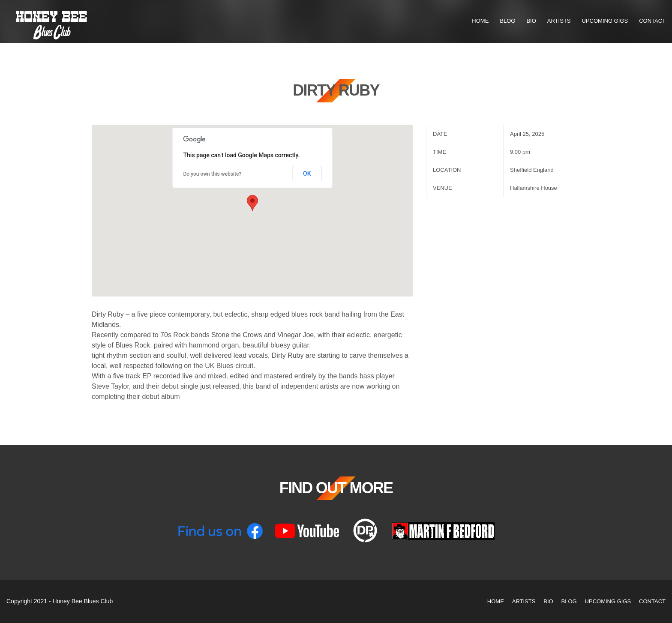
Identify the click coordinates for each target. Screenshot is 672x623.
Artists (559, 21)
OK (307, 174)
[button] (252, 203)
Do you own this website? (213, 174)
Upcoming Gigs (605, 21)
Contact (652, 21)
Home (480, 21)
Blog (507, 21)
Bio (531, 21)
